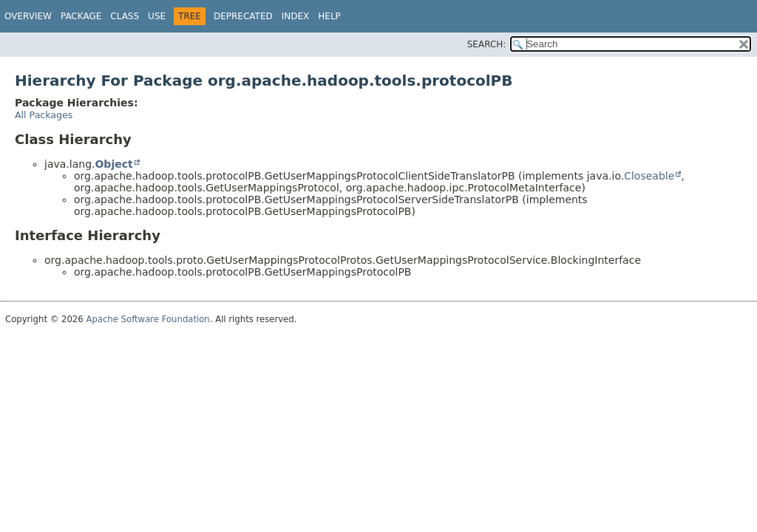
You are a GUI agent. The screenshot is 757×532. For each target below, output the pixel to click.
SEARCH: (487, 44)
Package (81, 16)
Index (296, 16)
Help (329, 16)
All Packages (44, 115)
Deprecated (243, 16)
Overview (28, 16)
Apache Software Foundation (147, 319)
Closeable (649, 176)
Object (113, 164)
